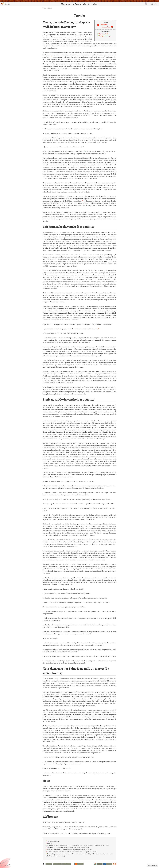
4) (116, 169)
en (146, 4)
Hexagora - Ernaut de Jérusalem (80, 4)
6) (98, 328)
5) (83, 200)
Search (152, 4)
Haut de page (152, 866)
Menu (5, 4)
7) (77, 342)
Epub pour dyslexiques (105, 36)
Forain (50, 8)
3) (85, 167)
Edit (156, 4)
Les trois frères (106, 27)
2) (84, 151)
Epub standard (103, 34)
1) (51, 57)
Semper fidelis (104, 25)
